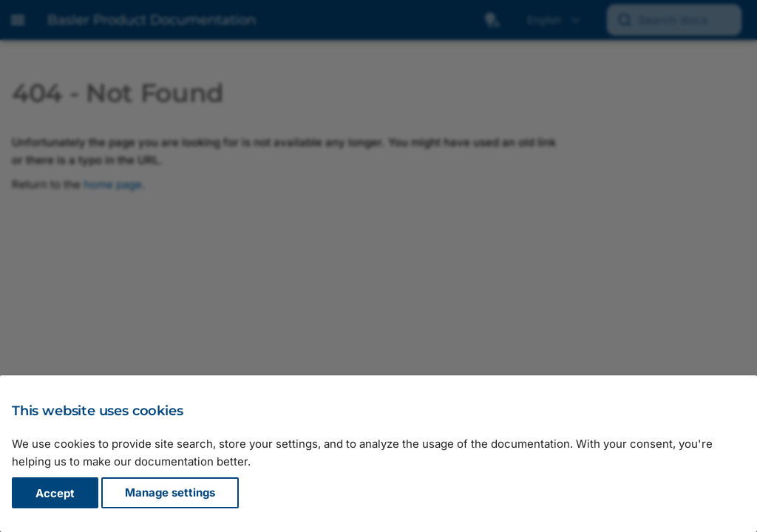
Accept (55, 493)
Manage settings (170, 493)
